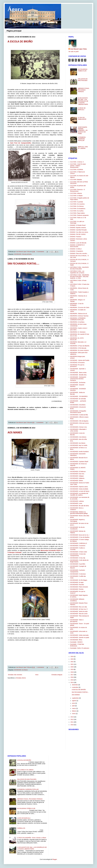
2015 (72, 680)
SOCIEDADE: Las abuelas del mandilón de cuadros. (79, 494)
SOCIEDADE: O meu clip (78, 558)
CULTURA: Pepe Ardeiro (78, 213)
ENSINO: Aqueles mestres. (78, 228)
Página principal (14, 31)
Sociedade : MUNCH (76, 642)
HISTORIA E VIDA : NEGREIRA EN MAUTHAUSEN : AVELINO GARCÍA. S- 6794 (80, 277)
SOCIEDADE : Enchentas (78, 383)
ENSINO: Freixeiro (76, 237)
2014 (72, 682)
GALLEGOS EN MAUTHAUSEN (83, 80)
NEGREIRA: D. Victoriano (78, 332)
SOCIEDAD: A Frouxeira (77, 363)
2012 (72, 719)
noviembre (75, 687)
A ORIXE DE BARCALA (82, 109)
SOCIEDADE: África (76, 640)
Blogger (55, 859)
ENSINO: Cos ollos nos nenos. (79, 232)
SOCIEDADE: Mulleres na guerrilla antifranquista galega (79, 513)
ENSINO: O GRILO (76, 249)
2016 (72, 677)
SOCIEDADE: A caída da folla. (79, 415)
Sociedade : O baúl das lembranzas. (77, 645)
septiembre (76, 698)
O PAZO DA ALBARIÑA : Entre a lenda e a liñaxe (32, 838)
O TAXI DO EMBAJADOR (82, 118)
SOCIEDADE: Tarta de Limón (79, 614)
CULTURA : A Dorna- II (77, 162)
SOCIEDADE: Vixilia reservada (79, 635)
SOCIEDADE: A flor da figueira (79, 421)
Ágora (15, 9)
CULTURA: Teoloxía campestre (79, 215)
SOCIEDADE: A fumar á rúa (78, 427)
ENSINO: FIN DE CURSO (78, 234)
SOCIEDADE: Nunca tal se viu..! (80, 535)
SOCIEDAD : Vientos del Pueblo (80, 360)
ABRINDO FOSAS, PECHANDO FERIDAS (84, 90)
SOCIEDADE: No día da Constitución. (77, 528)
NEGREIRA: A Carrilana (77, 322)
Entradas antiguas (57, 675)
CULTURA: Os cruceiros (77, 204)
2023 (72, 659)
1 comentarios (40, 423)
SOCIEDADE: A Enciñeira (78, 405)
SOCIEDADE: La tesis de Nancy (80, 491)
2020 (72, 667)
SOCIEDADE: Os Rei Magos (79, 580)
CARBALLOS (21, 828)
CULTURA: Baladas (76, 180)
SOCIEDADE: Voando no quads (80, 637)
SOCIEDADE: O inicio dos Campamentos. (78, 555)
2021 (72, 664)
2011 (72, 722)
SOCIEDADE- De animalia (78, 399)
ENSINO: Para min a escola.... (79, 253)
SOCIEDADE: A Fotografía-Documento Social (78, 412)
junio (74, 703)
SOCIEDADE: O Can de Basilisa (80, 537)
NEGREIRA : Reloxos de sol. (79, 314)
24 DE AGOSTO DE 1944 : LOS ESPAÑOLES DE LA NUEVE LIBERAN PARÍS (83, 101)
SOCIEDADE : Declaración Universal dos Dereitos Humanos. (78, 379)
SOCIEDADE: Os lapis (77, 582)
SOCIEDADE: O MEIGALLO (79, 543)
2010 (72, 725)
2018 (72, 672)
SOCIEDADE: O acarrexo (78, 546)
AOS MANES (15, 433)
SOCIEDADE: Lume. (76, 503)
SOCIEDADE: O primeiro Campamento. (78, 571)
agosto (74, 701)
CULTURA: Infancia (76, 193)
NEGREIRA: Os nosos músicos (79, 350)
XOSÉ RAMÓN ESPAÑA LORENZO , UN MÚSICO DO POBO (83, 130)
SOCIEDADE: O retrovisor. (78, 574)
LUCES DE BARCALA (24, 818)
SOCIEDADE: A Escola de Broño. (23, 254)
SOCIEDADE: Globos (77, 481)
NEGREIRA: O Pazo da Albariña (80, 346)
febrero (74, 711)
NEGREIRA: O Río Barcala (78, 348)
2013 (72, 717)
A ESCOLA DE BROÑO (20, 42)
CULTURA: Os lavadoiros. (78, 209)
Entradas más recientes (15, 675)
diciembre (75, 685)
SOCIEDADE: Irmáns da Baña (79, 489)
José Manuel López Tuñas (23, 252)
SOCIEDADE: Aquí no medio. (79, 445)
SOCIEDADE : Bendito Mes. (79, 375)
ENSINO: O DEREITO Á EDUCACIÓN (77, 246)
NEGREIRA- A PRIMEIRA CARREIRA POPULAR (78, 319)
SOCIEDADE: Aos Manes (21, 670)
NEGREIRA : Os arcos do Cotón (80, 307)
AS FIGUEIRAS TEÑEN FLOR (83, 70)
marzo (74, 708)
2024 (72, 656)
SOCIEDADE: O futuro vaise (79, 552)
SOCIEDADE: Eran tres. (77, 474)
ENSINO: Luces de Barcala (78, 243)
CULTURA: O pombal (77, 202)
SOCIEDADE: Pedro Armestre (79, 587)
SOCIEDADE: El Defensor (78, 472)
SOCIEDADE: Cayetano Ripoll (79, 462)
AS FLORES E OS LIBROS (25, 770)
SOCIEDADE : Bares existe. (79, 373)
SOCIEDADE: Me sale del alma (80, 506)
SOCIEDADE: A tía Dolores (78, 437)
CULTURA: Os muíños (77, 211)
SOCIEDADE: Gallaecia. (77, 478)
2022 (72, 662)
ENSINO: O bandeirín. (77, 251)
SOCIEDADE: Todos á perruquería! (77, 621)
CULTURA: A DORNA (77, 170)
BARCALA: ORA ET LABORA (83, 148)
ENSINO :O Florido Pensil (78, 225)
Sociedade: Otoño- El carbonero (80, 648)
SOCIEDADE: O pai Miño (78, 564)
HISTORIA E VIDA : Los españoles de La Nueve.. (78, 272)
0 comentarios (40, 252)
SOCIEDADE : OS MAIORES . (79, 396)
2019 (72, 669)
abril (74, 706)
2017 (72, 675)
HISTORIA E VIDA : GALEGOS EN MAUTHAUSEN (79, 268)
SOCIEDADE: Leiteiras (77, 501)
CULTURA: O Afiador (76, 196)
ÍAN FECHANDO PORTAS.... (23, 264)
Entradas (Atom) (21, 678)
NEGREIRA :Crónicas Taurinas (79, 316)
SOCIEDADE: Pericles (77, 589)
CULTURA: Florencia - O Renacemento (78, 190)
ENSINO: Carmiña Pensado (78, 230)
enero (74, 714)
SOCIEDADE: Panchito (77, 585)
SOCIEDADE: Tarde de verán (79, 611)
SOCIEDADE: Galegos (77, 476)
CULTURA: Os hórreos (77, 206)
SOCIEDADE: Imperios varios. (79, 487)
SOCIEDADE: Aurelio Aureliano (79, 452)
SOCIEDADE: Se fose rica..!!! (79, 609)
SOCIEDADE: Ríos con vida (79, 607)
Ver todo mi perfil (73, 52)
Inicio (37, 675)
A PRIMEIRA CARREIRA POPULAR (82, 139)
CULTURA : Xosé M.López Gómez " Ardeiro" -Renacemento (78, 166)
